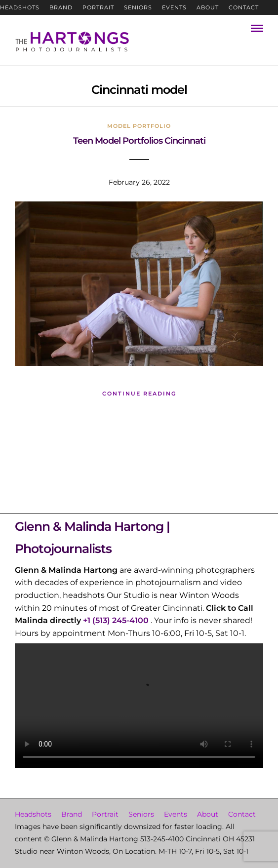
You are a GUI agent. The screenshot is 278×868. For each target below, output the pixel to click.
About (208, 7)
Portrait (98, 7)
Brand (61, 7)
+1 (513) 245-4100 (116, 620)
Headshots (20, 7)
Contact (244, 7)
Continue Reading (139, 394)
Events (174, 7)
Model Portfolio (139, 126)
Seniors (138, 7)
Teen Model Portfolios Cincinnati (139, 141)
